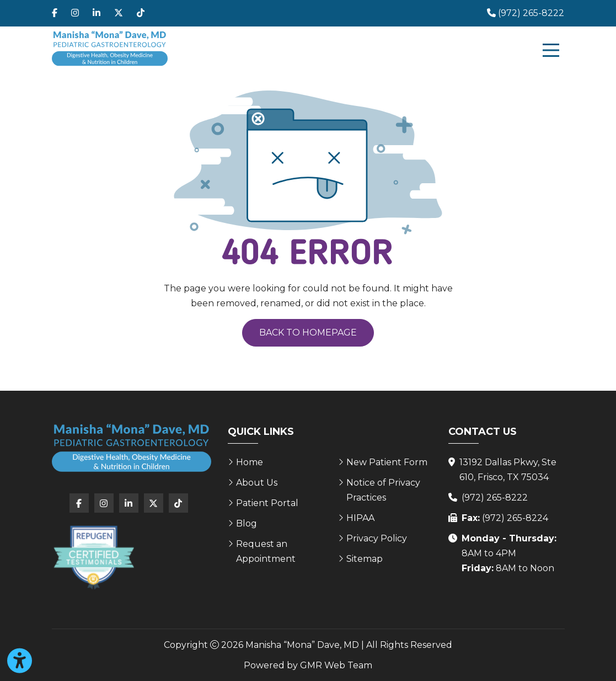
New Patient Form (387, 462)
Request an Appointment (266, 551)
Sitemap (365, 559)
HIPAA (360, 518)
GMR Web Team (336, 665)
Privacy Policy (377, 538)
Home (250, 462)
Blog (247, 523)
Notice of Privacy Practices (383, 490)
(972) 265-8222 (495, 498)
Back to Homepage (308, 332)
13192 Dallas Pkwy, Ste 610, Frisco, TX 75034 (508, 470)
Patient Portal (267, 503)
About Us (257, 483)
